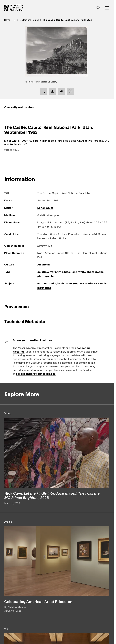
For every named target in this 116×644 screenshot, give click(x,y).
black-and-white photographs (84, 272)
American (44, 264)
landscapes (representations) (77, 283)
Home (7, 20)
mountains (44, 287)
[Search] (98, 8)
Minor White (45, 208)
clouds (102, 283)
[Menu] (107, 8)
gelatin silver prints (50, 272)
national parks (47, 283)
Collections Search (29, 20)
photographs (46, 276)
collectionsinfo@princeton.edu (36, 374)
